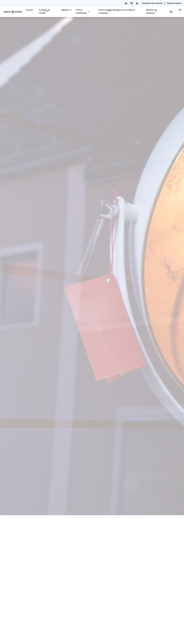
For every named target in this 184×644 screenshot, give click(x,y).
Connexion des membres (152, 3)
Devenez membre (174, 3)
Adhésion (65, 10)
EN (180, 10)
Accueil (29, 10)
